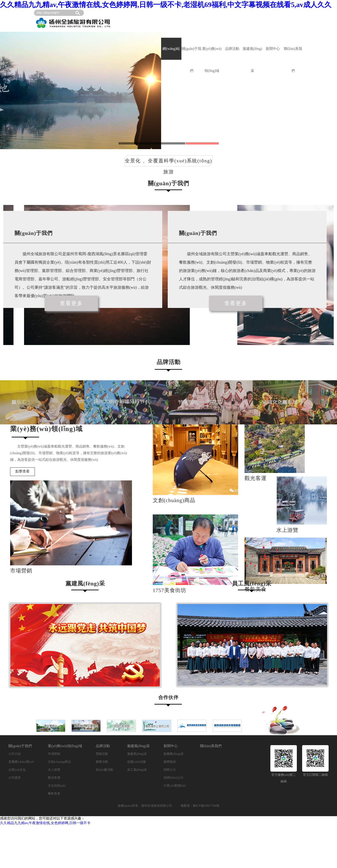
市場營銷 (54, 754)
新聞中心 (273, 49)
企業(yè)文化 (17, 770)
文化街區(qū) (57, 786)
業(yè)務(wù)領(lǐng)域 (212, 53)
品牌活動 (232, 49)
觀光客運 (54, 778)
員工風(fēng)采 (137, 770)
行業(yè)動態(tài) (175, 786)
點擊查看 (23, 471)
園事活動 (102, 762)
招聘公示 (170, 770)
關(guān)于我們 (192, 53)
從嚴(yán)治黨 (137, 762)
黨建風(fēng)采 (252, 53)
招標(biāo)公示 (173, 778)
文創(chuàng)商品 (60, 762)
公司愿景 (15, 778)
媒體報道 (170, 762)
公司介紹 (15, 754)
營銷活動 (102, 754)
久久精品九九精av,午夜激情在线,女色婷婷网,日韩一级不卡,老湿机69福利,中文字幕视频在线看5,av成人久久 (166, 5)
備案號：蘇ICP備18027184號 (200, 806)
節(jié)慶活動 (104, 770)
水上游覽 (54, 770)
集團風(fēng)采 (173, 754)
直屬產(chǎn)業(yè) (21, 762)
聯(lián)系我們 (293, 53)
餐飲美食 (54, 794)
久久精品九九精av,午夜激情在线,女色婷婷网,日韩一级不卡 (45, 823)
